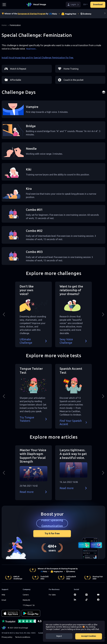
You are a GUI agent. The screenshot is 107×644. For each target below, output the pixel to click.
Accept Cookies (89, 636)
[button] (73, 5)
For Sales (52, 595)
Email (4, 600)
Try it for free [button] (52, 533)
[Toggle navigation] (4, 5)
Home (4, 25)
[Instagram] (90, 595)
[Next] (105, 14)
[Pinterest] (78, 595)
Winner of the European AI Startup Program (57, 569)
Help (3, 595)
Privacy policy (7, 637)
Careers (26, 595)
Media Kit (26, 600)
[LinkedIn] (78, 600)
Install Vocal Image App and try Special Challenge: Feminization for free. (38, 58)
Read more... (32, 49)
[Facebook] (101, 600)
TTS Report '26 (29, 605)
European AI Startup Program (32, 14)
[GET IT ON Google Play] (31, 613)
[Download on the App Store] (11, 613)
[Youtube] (101, 595)
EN (85, 4)
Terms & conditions (23, 637)
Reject (59, 636)
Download (98, 4)
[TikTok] (90, 600)
